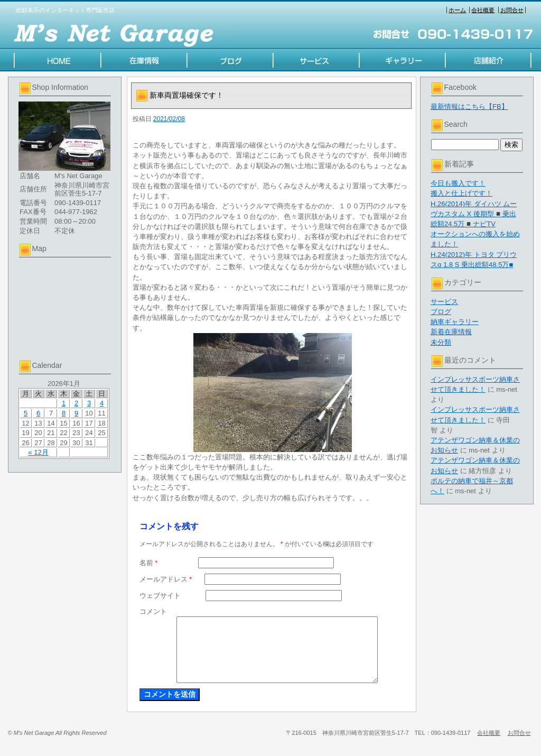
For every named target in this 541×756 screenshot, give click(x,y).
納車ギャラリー (455, 322)
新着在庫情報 (451, 332)
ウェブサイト (160, 596)
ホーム (457, 10)
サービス (444, 302)
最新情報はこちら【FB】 (469, 107)
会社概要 (483, 10)
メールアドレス (166, 579)
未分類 (441, 342)
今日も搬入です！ (458, 183)
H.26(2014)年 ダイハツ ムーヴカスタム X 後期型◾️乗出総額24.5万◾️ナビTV (474, 214)
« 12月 (38, 452)
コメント (153, 611)
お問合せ (512, 10)
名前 (149, 563)
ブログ (441, 312)
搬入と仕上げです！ (461, 193)
